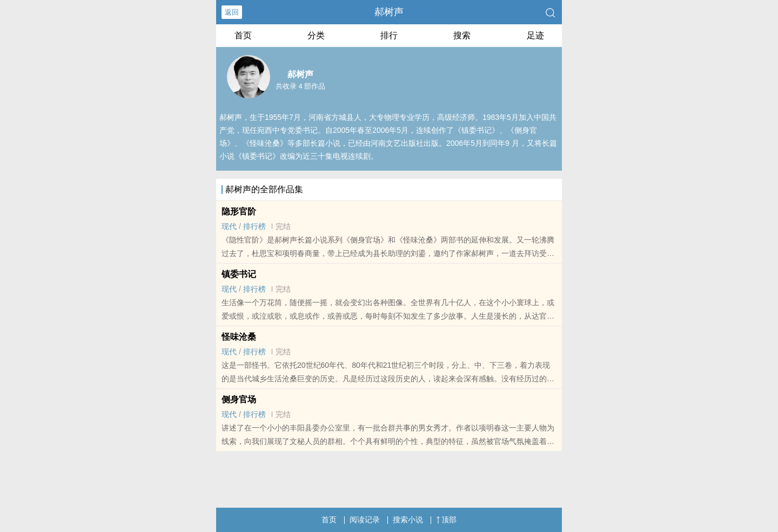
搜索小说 (408, 520)
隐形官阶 (239, 211)
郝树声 (389, 12)
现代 (229, 226)
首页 (243, 35)
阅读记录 (365, 520)
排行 (389, 35)
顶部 (446, 520)
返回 (232, 12)
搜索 (462, 35)
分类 (316, 35)
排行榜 (254, 226)
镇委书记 (239, 274)
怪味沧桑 (239, 337)
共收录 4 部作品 (300, 86)
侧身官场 (239, 399)
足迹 (535, 35)
